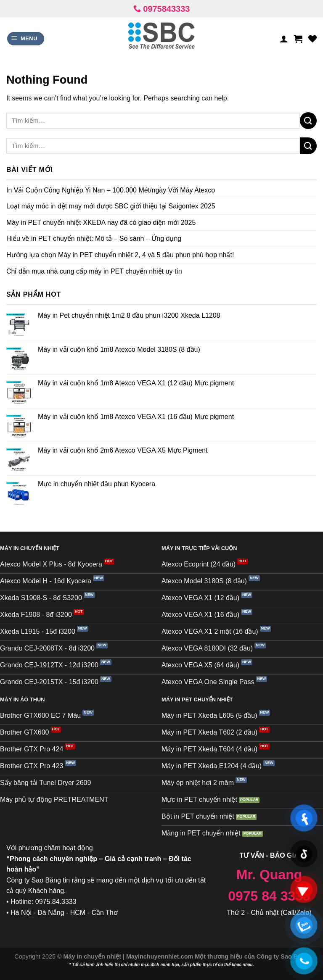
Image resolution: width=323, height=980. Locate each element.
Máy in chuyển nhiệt (93, 956)
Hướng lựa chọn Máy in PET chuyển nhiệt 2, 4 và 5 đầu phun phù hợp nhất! (120, 255)
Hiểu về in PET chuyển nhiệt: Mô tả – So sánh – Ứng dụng (94, 238)
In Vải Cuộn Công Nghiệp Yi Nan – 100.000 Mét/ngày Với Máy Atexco (111, 190)
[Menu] (26, 39)
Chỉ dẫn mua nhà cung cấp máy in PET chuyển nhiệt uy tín (94, 271)
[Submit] (308, 120)
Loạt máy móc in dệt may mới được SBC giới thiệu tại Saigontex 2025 (111, 206)
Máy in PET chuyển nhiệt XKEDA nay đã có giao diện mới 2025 (101, 223)
